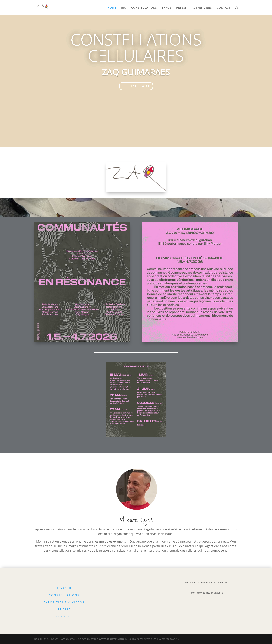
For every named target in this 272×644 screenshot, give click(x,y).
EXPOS (167, 8)
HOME (112, 8)
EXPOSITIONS (55, 602)
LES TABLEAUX (136, 86)
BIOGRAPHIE (64, 588)
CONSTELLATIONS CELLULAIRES (136, 47)
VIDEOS (78, 602)
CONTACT (224, 8)
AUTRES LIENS (202, 8)
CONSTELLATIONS (144, 8)
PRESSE (182, 8)
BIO (124, 8)
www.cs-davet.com (111, 639)
